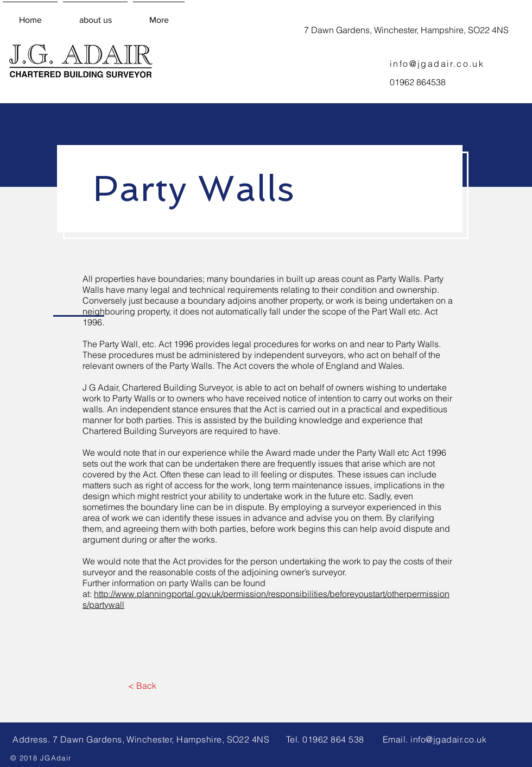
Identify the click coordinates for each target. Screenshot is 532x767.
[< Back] (142, 686)
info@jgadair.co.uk (437, 64)
